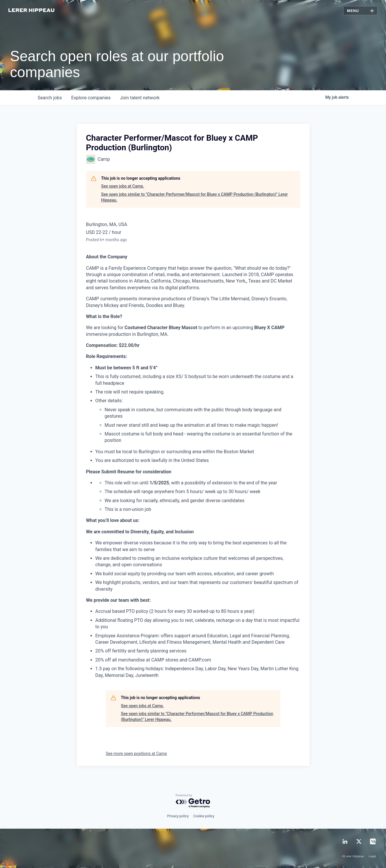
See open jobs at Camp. (123, 186)
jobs (50, 98)
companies (91, 98)
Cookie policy (204, 816)
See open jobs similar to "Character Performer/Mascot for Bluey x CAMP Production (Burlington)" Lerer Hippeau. (195, 197)
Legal (372, 856)
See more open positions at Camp (136, 754)
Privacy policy (178, 816)
